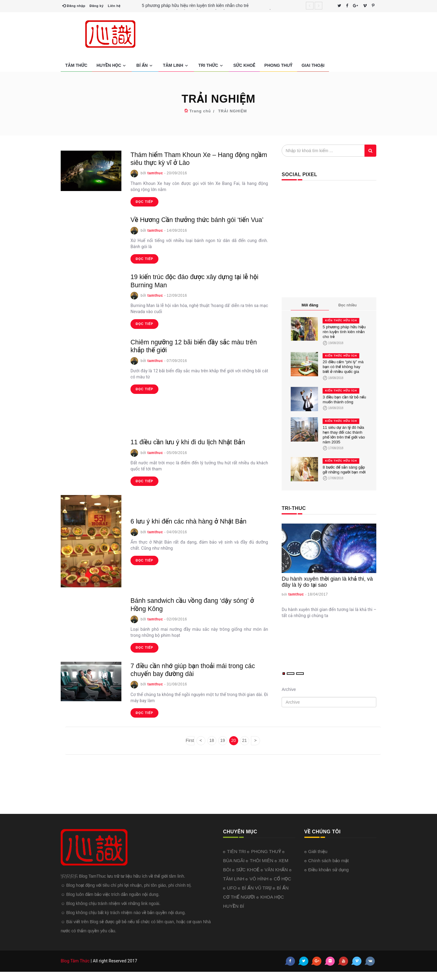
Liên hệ (114, 6)
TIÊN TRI (237, 859)
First (190, 749)
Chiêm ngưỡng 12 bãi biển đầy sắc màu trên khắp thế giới (195, 354)
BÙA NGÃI (234, 868)
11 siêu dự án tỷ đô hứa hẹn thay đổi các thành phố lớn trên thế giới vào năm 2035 (344, 435)
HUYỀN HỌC (112, 66)
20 (234, 749)
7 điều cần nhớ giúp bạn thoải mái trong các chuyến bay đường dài (194, 677)
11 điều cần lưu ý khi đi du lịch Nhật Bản (195, 450)
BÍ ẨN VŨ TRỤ (257, 896)
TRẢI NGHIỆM (233, 111)
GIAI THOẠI (313, 65)
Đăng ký (97, 6)
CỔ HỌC (282, 887)
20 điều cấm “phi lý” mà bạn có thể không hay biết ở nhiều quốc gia (343, 367)
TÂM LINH (176, 66)
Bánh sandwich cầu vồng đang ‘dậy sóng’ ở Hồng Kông (197, 612)
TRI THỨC (211, 66)
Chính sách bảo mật (329, 868)
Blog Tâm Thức (75, 969)
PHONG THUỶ (278, 65)
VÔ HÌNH (260, 887)
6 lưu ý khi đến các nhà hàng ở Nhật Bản (196, 529)
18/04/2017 (318, 594)
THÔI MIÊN (262, 868)
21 (245, 749)
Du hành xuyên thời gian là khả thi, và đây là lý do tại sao (327, 582)
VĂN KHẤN (277, 878)
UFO (232, 896)
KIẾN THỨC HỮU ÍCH (341, 320)
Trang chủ (200, 111)
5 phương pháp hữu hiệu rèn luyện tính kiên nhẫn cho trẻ (195, 5)
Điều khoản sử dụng (329, 878)
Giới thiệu (318, 859)
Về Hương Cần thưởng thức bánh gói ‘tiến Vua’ (198, 223)
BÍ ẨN (145, 66)
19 (223, 749)
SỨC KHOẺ (244, 65)
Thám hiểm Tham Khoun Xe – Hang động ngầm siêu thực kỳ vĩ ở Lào (198, 158)
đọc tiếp (144, 202)
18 (212, 749)
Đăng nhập (74, 6)
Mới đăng (310, 305)
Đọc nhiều (347, 305)
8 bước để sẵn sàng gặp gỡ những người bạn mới (344, 470)
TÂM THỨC (76, 65)
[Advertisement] (279, 35)
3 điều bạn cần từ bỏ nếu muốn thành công (344, 400)
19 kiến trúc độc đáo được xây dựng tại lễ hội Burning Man (197, 289)
